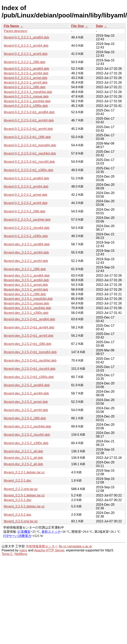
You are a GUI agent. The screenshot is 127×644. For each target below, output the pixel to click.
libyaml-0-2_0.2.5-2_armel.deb (26, 195)
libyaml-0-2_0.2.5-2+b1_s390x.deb (29, 170)
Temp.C (7, 554)
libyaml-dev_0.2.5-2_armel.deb (26, 402)
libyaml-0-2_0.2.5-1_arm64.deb (26, 73)
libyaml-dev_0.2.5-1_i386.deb (25, 294)
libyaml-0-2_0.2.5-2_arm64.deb (26, 187)
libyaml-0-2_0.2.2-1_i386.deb (25, 62)
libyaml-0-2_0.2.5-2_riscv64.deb (27, 228)
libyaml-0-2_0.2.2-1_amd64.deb (26, 37)
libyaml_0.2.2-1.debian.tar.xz (24, 472)
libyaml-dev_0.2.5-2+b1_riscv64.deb (30, 369)
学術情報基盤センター (42, 546)
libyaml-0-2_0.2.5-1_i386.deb (25, 87)
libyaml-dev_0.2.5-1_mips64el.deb (28, 299)
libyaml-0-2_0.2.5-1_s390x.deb (26, 106)
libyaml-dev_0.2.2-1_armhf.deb (26, 261)
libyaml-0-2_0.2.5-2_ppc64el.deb (27, 220)
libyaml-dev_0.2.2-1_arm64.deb (26, 252)
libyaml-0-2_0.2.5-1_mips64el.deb (28, 92)
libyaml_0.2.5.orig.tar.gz (21, 521)
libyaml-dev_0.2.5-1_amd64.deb (27, 275)
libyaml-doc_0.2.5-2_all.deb (23, 464)
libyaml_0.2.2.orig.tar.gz (21, 489)
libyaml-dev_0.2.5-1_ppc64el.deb (27, 308)
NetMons (21, 554)
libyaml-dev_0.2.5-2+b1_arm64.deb (29, 327)
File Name (11, 26)
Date (99, 26)
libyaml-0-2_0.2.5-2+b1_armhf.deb (28, 129)
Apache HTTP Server (49, 550)
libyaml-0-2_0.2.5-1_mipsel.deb (26, 97)
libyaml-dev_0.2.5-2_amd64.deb (27, 385)
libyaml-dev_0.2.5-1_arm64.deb (26, 280)
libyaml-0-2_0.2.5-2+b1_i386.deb (27, 137)
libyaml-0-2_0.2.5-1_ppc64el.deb (27, 101)
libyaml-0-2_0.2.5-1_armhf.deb (26, 82)
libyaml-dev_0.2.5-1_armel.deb (26, 285)
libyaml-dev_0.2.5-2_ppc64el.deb (27, 426)
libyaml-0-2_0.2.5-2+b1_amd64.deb (29, 112)
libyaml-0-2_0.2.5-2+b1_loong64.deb (30, 145)
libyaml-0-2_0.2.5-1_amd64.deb (26, 69)
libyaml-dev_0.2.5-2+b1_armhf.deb (29, 336)
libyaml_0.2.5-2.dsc (18, 515)
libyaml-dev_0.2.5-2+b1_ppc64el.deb (30, 360)
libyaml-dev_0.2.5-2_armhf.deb (26, 410)
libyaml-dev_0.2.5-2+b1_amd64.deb (29, 319)
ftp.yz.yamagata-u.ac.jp (75, 546)
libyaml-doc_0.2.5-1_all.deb (23, 458)
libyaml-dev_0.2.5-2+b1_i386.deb (28, 344)
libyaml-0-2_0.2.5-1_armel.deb (26, 78)
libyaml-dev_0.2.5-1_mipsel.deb (26, 303)
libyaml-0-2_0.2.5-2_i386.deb (25, 211)
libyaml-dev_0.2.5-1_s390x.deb (26, 313)
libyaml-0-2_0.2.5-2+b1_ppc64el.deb (30, 153)
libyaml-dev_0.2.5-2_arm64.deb (26, 393)
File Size (78, 26)
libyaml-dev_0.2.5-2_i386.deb (25, 418)
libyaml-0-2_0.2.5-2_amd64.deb (26, 178)
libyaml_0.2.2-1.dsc (18, 481)
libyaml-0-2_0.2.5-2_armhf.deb (26, 203)
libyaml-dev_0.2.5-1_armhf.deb (26, 290)
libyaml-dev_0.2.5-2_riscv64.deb (27, 435)
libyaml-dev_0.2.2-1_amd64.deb (27, 244)
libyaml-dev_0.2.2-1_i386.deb (25, 269)
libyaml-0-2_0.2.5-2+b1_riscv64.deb (29, 162)
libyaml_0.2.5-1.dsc (18, 500)
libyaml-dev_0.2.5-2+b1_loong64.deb (30, 352)
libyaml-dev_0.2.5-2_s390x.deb (26, 443)
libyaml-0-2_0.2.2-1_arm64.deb (26, 46)
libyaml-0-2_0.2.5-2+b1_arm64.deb (29, 120)
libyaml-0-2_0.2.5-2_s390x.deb (26, 236)
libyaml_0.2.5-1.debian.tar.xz (24, 495)
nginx (23, 550)
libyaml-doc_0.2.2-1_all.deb (23, 451)
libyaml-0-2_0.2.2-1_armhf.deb (26, 54)
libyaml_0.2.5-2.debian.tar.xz (24, 506)
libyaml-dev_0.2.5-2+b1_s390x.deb (29, 377)
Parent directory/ (16, 31)
